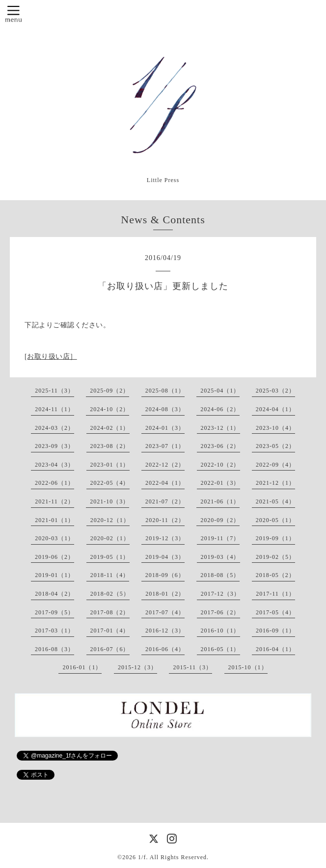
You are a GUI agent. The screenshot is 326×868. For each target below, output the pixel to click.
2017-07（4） (165, 612)
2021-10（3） (109, 501)
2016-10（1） (220, 631)
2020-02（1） (110, 538)
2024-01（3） (165, 428)
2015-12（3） (137, 667)
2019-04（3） (165, 557)
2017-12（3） (220, 594)
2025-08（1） (165, 391)
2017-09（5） (54, 612)
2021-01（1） (54, 520)
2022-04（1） (165, 483)
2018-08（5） (220, 575)
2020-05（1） (275, 520)
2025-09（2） (109, 391)
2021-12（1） (275, 483)
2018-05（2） (275, 575)
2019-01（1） (54, 575)
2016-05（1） (220, 649)
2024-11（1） (54, 409)
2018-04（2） (54, 594)
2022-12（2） (165, 465)
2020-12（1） (110, 520)
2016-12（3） (165, 631)
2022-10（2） (220, 465)
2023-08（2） (110, 446)
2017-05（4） (275, 612)
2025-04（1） (220, 391)
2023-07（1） (165, 446)
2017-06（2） (220, 612)
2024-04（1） (275, 409)
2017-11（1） (275, 594)
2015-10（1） (248, 667)
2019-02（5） (275, 557)
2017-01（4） (110, 631)
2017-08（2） (110, 612)
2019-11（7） (220, 538)
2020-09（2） (220, 520)
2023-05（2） (275, 446)
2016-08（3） (54, 649)
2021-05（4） (275, 501)
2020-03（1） (54, 538)
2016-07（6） (110, 649)
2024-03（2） (54, 428)
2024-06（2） (220, 409)
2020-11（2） (165, 520)
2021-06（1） (220, 501)
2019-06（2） (54, 557)
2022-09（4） (275, 465)
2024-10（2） (109, 409)
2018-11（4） (110, 575)
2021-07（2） (165, 501)
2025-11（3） (54, 391)
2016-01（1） (82, 667)
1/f (142, 857)
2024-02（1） (110, 428)
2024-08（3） (165, 409)
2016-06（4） (165, 649)
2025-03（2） (275, 391)
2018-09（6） (165, 575)
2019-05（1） (110, 557)
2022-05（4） (110, 483)
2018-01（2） (165, 594)
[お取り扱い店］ (51, 356)
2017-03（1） (54, 631)
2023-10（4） (275, 428)
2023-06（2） (220, 446)
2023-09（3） (54, 446)
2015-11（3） (192, 667)
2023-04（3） (54, 465)
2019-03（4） (220, 557)
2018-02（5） (110, 594)
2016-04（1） (275, 649)
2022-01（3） (220, 483)
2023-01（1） (110, 465)
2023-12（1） (220, 428)
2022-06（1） (54, 483)
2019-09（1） (275, 538)
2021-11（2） (54, 501)
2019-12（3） (165, 538)
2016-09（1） (275, 631)
